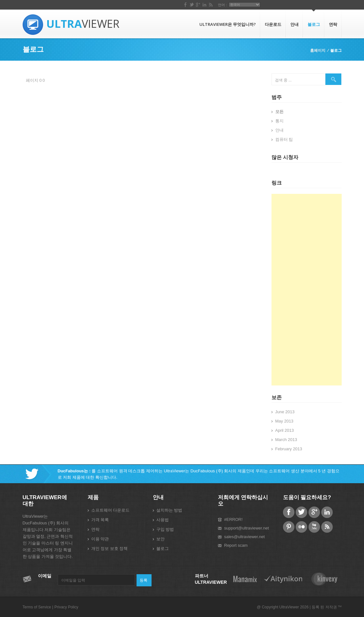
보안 (160, 539)
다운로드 (273, 24)
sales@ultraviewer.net (245, 537)
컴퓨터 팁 (284, 139)
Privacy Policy (66, 607)
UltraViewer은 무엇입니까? (228, 24)
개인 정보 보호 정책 (110, 548)
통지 (279, 121)
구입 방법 (165, 529)
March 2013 (286, 440)
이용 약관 (100, 539)
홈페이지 (318, 50)
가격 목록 (100, 520)
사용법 (163, 520)
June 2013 (285, 412)
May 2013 (284, 421)
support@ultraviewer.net (247, 528)
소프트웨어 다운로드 (111, 510)
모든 (279, 112)
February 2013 (289, 449)
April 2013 (285, 430)
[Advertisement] (307, 290)
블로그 (314, 24)
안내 (294, 24)
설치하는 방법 (169, 510)
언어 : (302, 5)
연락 (333, 24)
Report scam (236, 545)
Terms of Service (37, 607)
